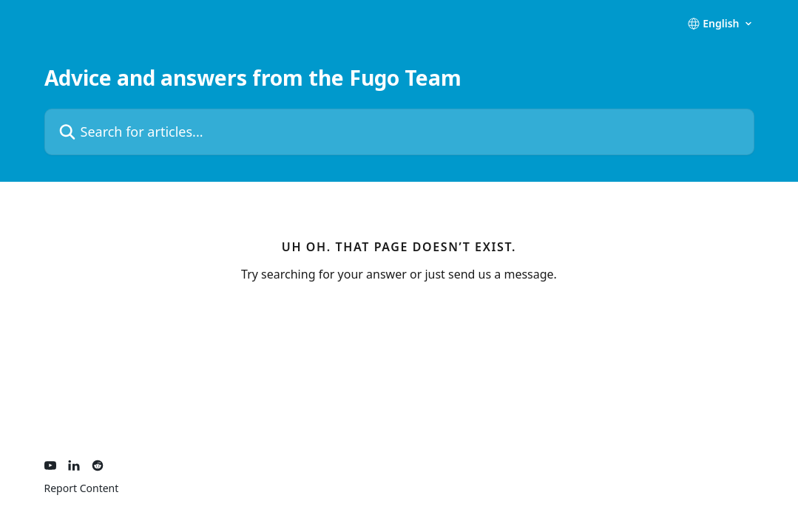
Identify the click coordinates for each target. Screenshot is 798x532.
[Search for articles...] (399, 132)
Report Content (82, 488)
